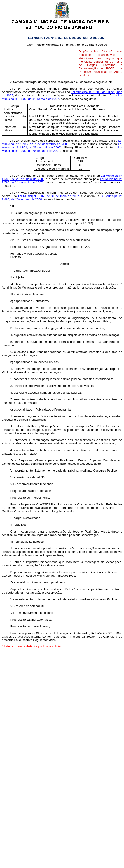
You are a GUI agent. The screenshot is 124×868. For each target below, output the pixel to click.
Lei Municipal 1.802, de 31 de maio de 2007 (49, 196)
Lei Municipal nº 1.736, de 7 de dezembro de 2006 (62, 142)
